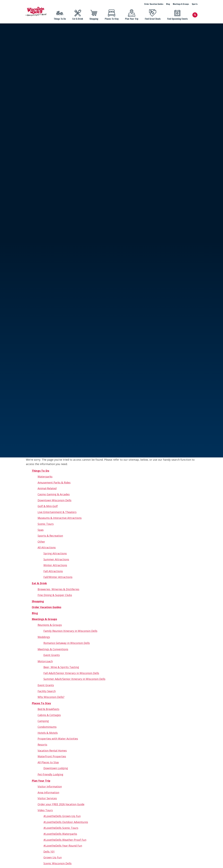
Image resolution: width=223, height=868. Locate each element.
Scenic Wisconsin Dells (57, 863)
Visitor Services (47, 798)
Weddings (44, 637)
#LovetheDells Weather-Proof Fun (65, 840)
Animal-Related (47, 488)
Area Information (48, 792)
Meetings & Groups (181, 4)
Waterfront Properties (52, 756)
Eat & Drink (78, 15)
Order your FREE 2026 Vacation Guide (61, 804)
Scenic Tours (46, 524)
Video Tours (45, 810)
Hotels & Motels (48, 733)
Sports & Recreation (50, 536)
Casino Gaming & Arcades (54, 494)
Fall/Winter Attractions (58, 577)
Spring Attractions (55, 553)
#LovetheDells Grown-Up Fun (62, 816)
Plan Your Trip (132, 15)
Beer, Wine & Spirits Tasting (61, 667)
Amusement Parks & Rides (54, 482)
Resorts (42, 745)
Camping (43, 721)
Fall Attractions (53, 571)
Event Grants (52, 655)
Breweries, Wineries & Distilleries (58, 589)
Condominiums (47, 727)
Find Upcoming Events (177, 15)
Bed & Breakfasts (48, 709)
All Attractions (47, 547)
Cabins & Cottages (49, 715)
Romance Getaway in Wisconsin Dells (67, 643)
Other (41, 542)
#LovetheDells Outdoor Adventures (66, 822)
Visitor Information (50, 786)
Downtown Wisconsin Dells (55, 500)
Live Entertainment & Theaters (57, 512)
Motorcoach (45, 661)
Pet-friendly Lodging (50, 774)
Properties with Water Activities (58, 739)
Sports (195, 4)
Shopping (94, 15)
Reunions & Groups (50, 625)
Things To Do (60, 15)
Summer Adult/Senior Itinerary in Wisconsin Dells (74, 679)
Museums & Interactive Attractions (60, 518)
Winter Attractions (55, 565)
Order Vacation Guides (154, 4)
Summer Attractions (56, 559)
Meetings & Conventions (53, 649)
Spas (41, 530)
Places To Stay (112, 15)
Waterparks (45, 477)
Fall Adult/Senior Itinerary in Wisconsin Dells (71, 673)
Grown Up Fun (53, 857)
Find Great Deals (153, 15)
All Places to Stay (48, 762)
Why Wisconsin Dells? (51, 697)
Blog (168, 4)
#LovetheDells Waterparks (60, 834)
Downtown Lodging (56, 768)
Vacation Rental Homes (52, 751)
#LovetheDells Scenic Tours (61, 828)
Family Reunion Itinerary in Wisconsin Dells (70, 631)
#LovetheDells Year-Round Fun (63, 846)
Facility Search (47, 691)
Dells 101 (49, 852)
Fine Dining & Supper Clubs (55, 595)
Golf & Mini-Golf (48, 506)
